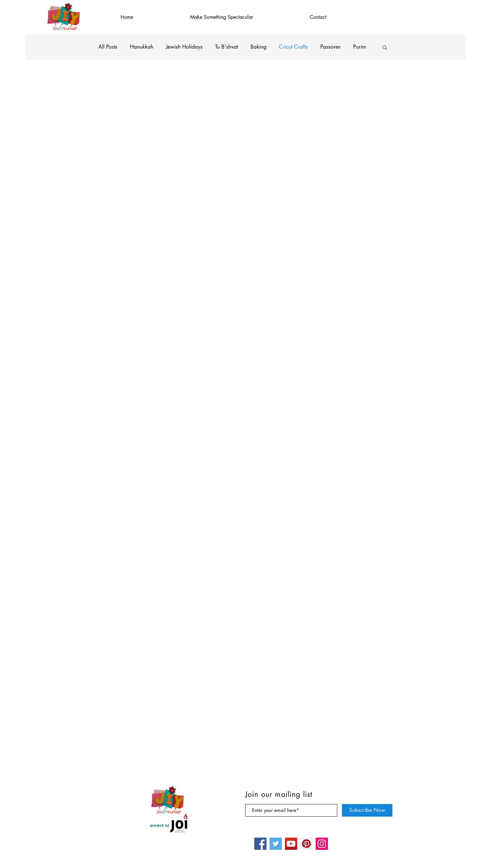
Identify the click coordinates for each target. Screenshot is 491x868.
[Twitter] (276, 844)
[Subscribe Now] (367, 810)
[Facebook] (260, 844)
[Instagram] (322, 844)
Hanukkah (142, 47)
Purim (360, 47)
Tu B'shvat (227, 47)
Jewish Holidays (184, 47)
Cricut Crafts (293, 47)
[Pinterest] (306, 844)
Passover (331, 47)
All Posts (108, 47)
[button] (385, 48)
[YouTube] (291, 844)
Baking (258, 47)
